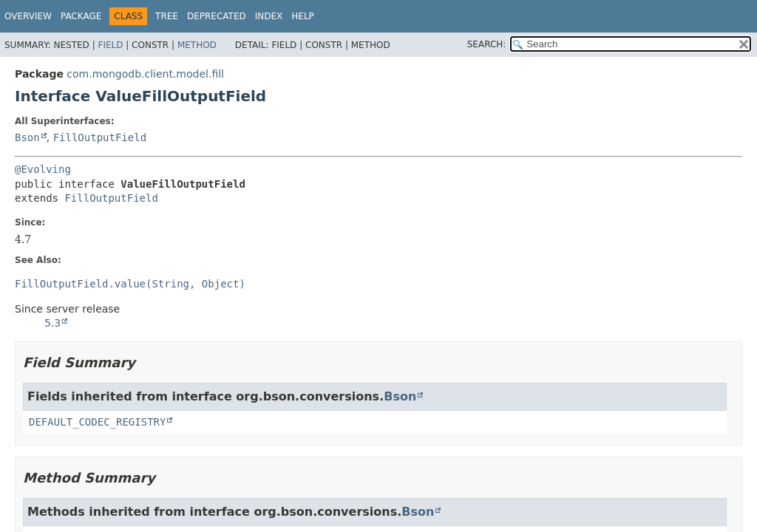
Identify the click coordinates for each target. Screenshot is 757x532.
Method (197, 45)
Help (303, 16)
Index (269, 16)
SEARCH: (487, 44)
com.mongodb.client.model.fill (145, 74)
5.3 (52, 323)
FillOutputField (100, 137)
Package (81, 16)
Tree (167, 16)
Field (110, 45)
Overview (28, 16)
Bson (27, 137)
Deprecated (217, 16)
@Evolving (43, 169)
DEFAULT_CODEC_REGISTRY (97, 422)
